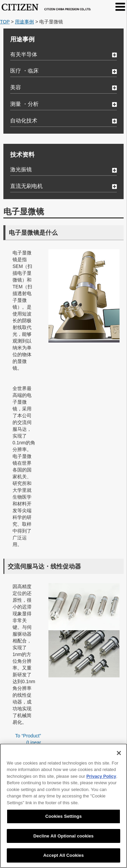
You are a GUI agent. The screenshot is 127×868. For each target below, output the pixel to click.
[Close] (119, 753)
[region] (63, 806)
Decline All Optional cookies (64, 836)
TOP (5, 22)
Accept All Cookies (64, 855)
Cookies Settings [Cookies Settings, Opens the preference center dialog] (64, 816)
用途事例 (24, 22)
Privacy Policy (101, 776)
